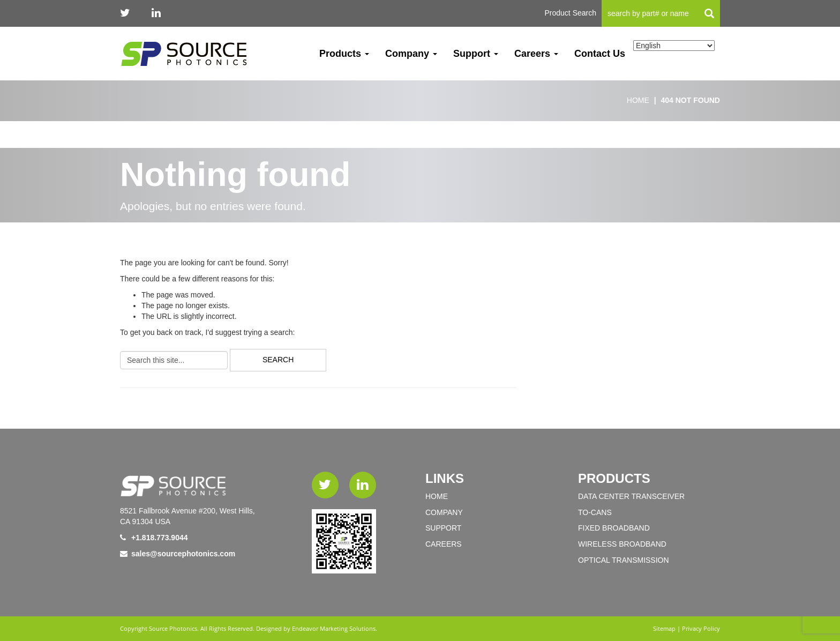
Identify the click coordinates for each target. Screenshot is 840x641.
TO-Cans (595, 512)
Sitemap (664, 628)
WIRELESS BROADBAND (622, 544)
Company (411, 54)
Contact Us (600, 54)
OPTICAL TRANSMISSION (624, 560)
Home (437, 496)
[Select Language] (674, 46)
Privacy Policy (701, 628)
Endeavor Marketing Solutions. (335, 628)
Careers (536, 54)
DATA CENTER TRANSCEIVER (631, 496)
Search (278, 360)
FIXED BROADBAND (614, 528)
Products (344, 54)
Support (476, 54)
